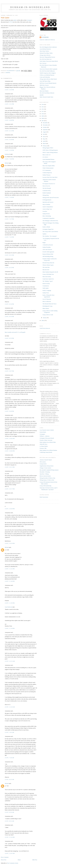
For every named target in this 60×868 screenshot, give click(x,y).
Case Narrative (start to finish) (47, 430)
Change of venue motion (45, 468)
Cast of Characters (47, 299)
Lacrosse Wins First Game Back (50, 177)
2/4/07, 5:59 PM (9, 150)
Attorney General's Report (46, 460)
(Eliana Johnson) (47, 93)
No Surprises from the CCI (49, 184)
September (45, 130)
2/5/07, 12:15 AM (10, 661)
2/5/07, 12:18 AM (10, 707)
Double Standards (47, 193)
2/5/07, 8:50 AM (9, 812)
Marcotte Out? (46, 270)
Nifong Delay (46, 195)
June (44, 137)
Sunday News (46, 293)
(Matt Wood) (48, 79)
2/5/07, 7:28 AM (9, 758)
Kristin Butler (43, 432)
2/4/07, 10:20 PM (10, 509)
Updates (44, 234)
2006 (43, 320)
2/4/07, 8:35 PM (9, 268)
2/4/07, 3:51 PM (9, 104)
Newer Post (4, 860)
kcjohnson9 (8, 154)
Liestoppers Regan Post (48, 229)
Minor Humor (46, 308)
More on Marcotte (47, 301)
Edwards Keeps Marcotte (48, 263)
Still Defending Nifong (48, 256)
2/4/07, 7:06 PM (9, 159)
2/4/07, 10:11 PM (10, 467)
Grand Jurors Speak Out (48, 279)
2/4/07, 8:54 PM (9, 304)
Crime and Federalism (45, 77)
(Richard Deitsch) (45, 49)
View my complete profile (47, 40)
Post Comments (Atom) (13, 863)
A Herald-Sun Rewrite (48, 245)
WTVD (11, 22)
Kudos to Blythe (46, 227)
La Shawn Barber (44, 446)
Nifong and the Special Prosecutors (51, 197)
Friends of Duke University (46, 440)
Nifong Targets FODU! (48, 148)
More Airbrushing (47, 216)
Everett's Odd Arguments (48, 252)
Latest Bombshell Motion (48, 159)
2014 (43, 104)
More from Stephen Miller (49, 166)
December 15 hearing (45, 472)
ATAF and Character (47, 249)
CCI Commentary (47, 170)
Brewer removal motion (45, 476)
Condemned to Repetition (48, 218)
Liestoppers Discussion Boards (47, 438)
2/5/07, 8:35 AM (9, 779)
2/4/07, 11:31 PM (10, 569)
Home (19, 860)
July (44, 134)
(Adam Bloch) (49, 61)
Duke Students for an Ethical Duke (48, 442)
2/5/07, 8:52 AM (9, 821)
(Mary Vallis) (46, 53)
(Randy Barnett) (48, 83)
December (45, 123)
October (45, 127)
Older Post (35, 860)
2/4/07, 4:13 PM (9, 131)
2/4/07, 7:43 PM (9, 237)
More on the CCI (46, 155)
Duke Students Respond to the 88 (50, 272)
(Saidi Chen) (46, 97)
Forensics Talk (43, 448)
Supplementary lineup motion (47, 466)
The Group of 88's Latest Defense (50, 232)
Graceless (45, 211)
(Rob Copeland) (48, 69)
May (44, 139)
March (45, 143)
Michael (7, 163)
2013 (43, 107)
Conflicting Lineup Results (46, 452)
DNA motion (43, 462)
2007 (43, 121)
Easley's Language (47, 290)
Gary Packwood (9, 607)
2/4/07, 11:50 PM (10, 603)
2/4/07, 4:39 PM (9, 140)
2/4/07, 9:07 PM (9, 371)
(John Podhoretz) (47, 71)
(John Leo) (46, 59)
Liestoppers (42, 434)
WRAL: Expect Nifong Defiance (50, 152)
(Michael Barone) (47, 75)
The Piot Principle (47, 188)
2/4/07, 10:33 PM (10, 543)
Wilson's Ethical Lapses (48, 265)
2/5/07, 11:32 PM (10, 837)
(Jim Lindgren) (48, 73)
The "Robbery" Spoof (48, 281)
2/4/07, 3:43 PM (9, 90)
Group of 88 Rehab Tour (48, 274)
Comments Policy (47, 191)
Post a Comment (5, 857)
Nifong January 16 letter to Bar (47, 480)
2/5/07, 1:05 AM (9, 732)
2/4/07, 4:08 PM (9, 120)
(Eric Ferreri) (44, 85)
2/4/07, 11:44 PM (10, 581)
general (8, 73)
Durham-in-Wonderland (30, 7)
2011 (43, 111)
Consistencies (46, 286)
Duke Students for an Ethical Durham (48, 450)
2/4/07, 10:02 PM (10, 438)
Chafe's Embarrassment (48, 168)
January (45, 318)
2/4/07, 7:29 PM (9, 197)
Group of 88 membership (45, 486)
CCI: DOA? (45, 157)
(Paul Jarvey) (47, 57)
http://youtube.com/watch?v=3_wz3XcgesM (15, 332)
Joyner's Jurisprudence (48, 207)
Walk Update (46, 288)
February (45, 146)
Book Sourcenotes (44, 497)
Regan (44, 243)
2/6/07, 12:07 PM (10, 853)
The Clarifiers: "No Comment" (50, 236)
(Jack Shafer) (44, 91)
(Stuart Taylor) (44, 51)
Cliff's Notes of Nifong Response (50, 150)
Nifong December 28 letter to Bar (47, 478)
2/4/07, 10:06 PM (10, 451)
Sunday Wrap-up (46, 175)
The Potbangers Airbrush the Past (50, 221)
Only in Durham (46, 204)
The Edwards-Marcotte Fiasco (49, 304)
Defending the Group (47, 306)
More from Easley (47, 277)
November (45, 125)
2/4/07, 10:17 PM (10, 489)
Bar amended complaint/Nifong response (49, 470)
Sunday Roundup (46, 247)
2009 (43, 116)
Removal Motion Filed (48, 254)
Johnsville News (43, 444)
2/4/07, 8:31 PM (9, 255)
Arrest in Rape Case (47, 209)
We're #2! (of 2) (46, 186)
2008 (43, 118)
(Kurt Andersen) (48, 47)
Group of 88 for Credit (48, 315)
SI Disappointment (47, 200)
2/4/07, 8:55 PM (9, 316)
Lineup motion (43, 464)
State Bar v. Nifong (44, 474)
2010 (43, 114)
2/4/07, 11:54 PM (10, 628)
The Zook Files (46, 267)
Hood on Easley (46, 284)
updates (15, 20)
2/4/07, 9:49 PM (9, 411)
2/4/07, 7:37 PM (9, 219)
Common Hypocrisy (47, 173)
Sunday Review (46, 214)
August (45, 132)
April (44, 141)
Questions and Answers (48, 202)
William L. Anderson (45, 436)
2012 (43, 109)
